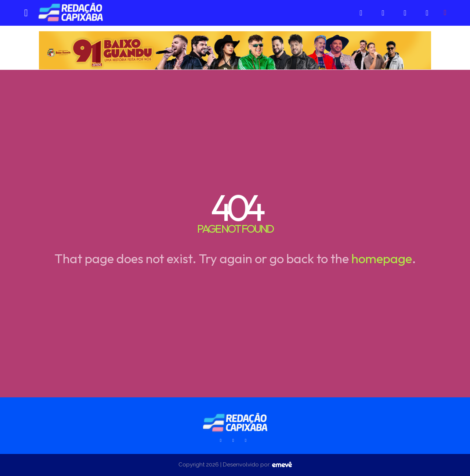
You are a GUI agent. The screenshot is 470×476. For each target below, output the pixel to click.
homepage (382, 258)
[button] (445, 12)
